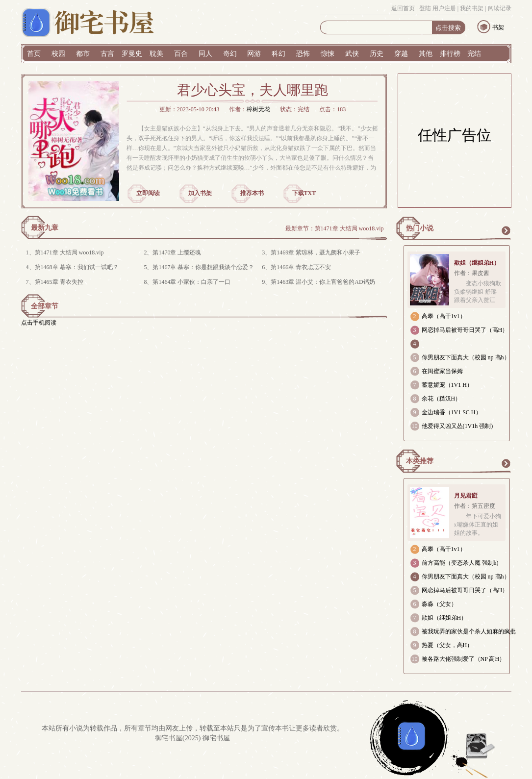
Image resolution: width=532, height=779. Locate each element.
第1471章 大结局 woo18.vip (349, 228)
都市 (83, 54)
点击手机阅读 (39, 323)
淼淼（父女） (439, 604)
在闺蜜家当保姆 (442, 371)
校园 (58, 54)
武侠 (352, 54)
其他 (426, 54)
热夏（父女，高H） (447, 645)
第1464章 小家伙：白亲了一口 (191, 282)
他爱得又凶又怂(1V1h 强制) (457, 426)
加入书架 (200, 193)
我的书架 (472, 8)
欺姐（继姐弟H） (477, 263)
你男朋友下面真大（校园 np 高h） (466, 357)
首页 (34, 54)
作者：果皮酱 (472, 273)
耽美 (156, 54)
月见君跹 (466, 496)
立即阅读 (148, 193)
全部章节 (45, 306)
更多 (506, 230)
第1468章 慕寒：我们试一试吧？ (77, 267)
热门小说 (420, 228)
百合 (181, 54)
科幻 (279, 54)
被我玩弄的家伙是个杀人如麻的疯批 (469, 631)
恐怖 (303, 54)
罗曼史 (132, 54)
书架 (498, 27)
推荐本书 (252, 193)
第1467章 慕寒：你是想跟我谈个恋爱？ (203, 267)
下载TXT (304, 193)
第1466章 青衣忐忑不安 (301, 267)
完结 (474, 54)
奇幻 (230, 54)
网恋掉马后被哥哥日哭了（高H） (465, 330)
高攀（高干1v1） (444, 316)
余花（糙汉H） (442, 399)
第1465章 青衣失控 (59, 282)
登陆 (425, 8)
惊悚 (328, 54)
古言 (107, 54)
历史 (377, 54)
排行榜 (450, 54)
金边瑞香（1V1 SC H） (452, 412)
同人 (205, 54)
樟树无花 (258, 109)
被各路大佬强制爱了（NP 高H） (464, 659)
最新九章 (45, 228)
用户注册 (444, 8)
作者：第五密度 (475, 506)
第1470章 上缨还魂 (177, 252)
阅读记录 (500, 8)
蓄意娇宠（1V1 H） (447, 385)
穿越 (401, 54)
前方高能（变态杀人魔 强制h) (460, 563)
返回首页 (403, 8)
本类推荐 (420, 461)
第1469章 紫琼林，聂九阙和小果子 (316, 252)
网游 (254, 54)
